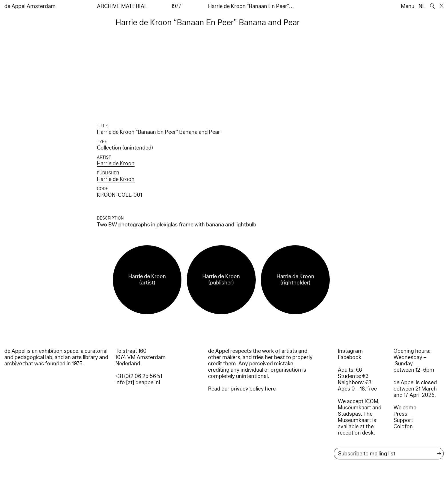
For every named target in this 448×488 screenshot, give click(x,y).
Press (400, 414)
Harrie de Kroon (116, 164)
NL (422, 6)
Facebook (350, 357)
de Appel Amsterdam (30, 6)
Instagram (350, 351)
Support (403, 420)
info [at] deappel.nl (138, 383)
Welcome (405, 408)
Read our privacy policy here (242, 389)
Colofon (403, 427)
